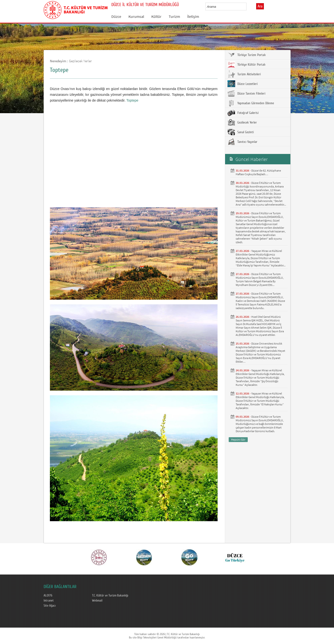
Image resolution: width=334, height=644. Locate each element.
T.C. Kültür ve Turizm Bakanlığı (110, 596)
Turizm (174, 16)
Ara (260, 6)
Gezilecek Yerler (80, 61)
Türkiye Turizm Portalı (247, 55)
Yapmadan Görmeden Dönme (251, 103)
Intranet (49, 601)
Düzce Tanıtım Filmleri (246, 93)
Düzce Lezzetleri (243, 84)
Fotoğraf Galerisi (243, 113)
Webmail (97, 601)
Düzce (116, 16)
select (248, 7)
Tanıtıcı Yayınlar (242, 142)
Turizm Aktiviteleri (244, 74)
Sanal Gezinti (241, 132)
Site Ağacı (50, 606)
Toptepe (132, 100)
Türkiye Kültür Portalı (246, 64)
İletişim (193, 16)
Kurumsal (136, 16)
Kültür (156, 16)
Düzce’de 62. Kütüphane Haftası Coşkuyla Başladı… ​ (258, 172)
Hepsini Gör (238, 440)
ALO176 (48, 596)
